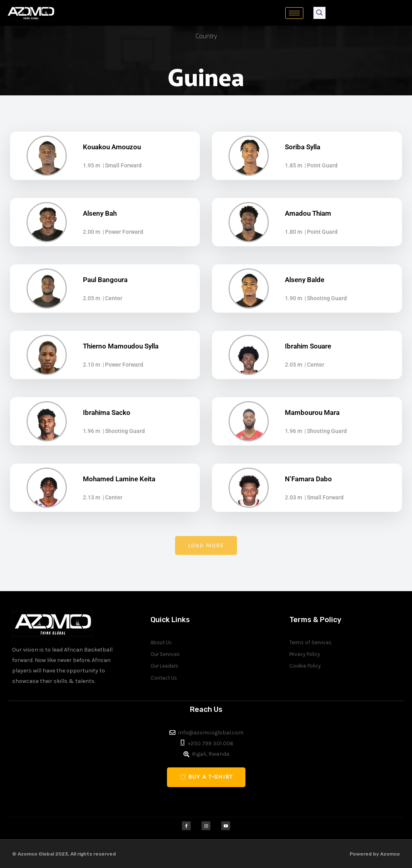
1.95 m (92, 165)
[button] (206, 545)
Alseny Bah (100, 213)
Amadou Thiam (308, 213)
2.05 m (92, 298)
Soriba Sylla (303, 147)
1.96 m (92, 431)
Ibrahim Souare (308, 346)
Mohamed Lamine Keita (119, 479)
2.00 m (92, 232)
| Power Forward (122, 232)
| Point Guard (320, 165)
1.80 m (294, 232)
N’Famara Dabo (308, 479)
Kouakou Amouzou (112, 147)
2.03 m (294, 497)
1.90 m (294, 298)
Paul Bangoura (105, 280)
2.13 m (92, 497)
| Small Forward (121, 165)
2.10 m (92, 365)
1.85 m (294, 165)
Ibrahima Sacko (107, 412)
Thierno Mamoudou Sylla (121, 346)
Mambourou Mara (312, 412)
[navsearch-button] (319, 13)
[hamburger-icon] (294, 13)
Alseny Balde (305, 280)
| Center (111, 298)
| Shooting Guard (324, 298)
